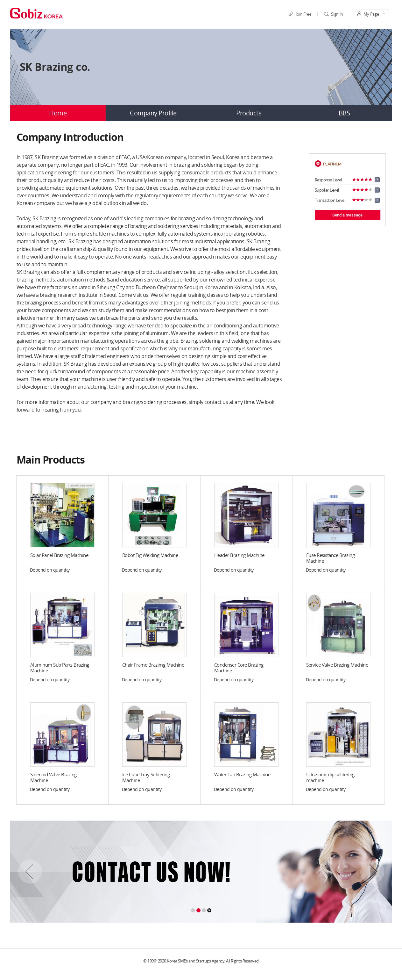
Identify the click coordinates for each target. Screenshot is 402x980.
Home (58, 113)
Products (249, 113)
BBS (344, 113)
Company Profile (153, 113)
